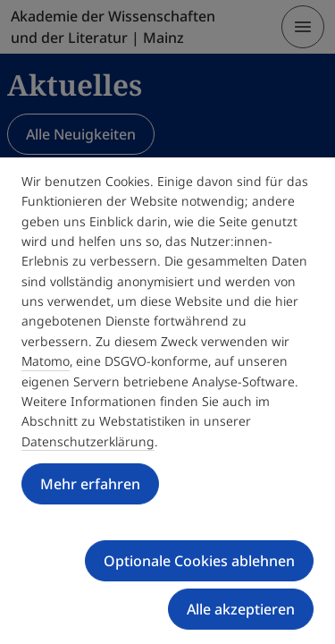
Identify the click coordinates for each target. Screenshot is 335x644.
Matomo (46, 361)
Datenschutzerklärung (88, 441)
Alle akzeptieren (241, 609)
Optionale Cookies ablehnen (199, 561)
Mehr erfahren (90, 484)
